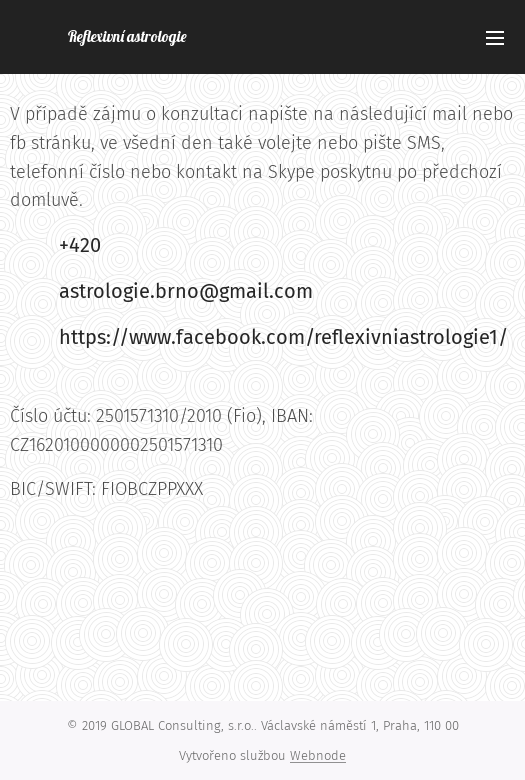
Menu (495, 38)
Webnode (318, 755)
